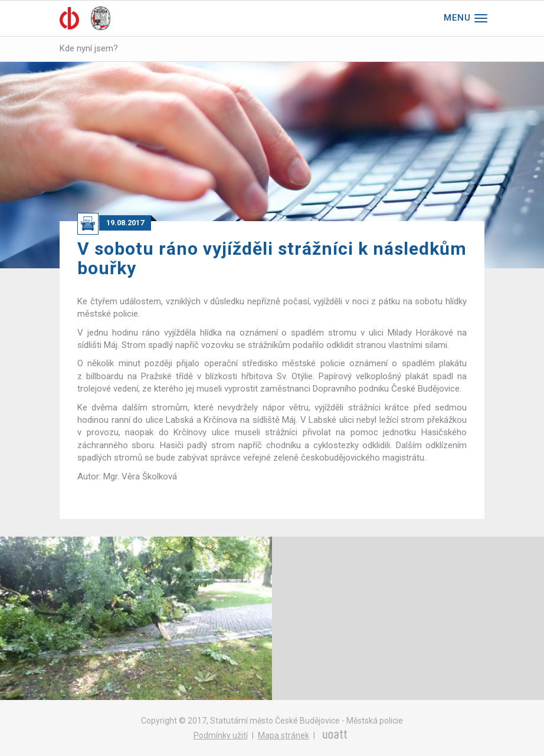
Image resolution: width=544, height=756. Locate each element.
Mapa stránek (284, 735)
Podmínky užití (221, 735)
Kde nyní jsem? (89, 48)
